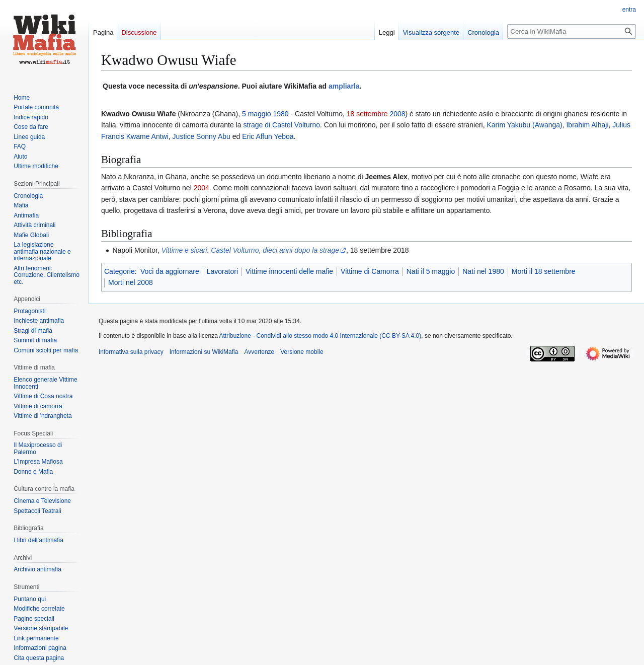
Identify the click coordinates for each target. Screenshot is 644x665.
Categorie (119, 271)
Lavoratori (222, 271)
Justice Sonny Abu (202, 136)
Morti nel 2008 (131, 282)
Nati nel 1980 (483, 271)
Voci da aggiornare (170, 271)
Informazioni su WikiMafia (204, 352)
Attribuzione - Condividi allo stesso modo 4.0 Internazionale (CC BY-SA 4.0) (320, 336)
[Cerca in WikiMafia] (572, 31)
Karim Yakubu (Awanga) (525, 125)
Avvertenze (259, 352)
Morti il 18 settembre (544, 271)
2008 (397, 114)
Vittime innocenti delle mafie (289, 271)
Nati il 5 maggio (431, 271)
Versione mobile (302, 352)
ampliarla (344, 86)
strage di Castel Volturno (281, 125)
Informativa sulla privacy (131, 352)
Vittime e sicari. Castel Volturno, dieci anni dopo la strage (250, 250)
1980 (280, 114)
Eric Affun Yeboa (268, 136)
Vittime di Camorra (370, 271)
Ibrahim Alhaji (587, 125)
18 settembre (367, 114)
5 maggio (257, 114)
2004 (202, 188)
